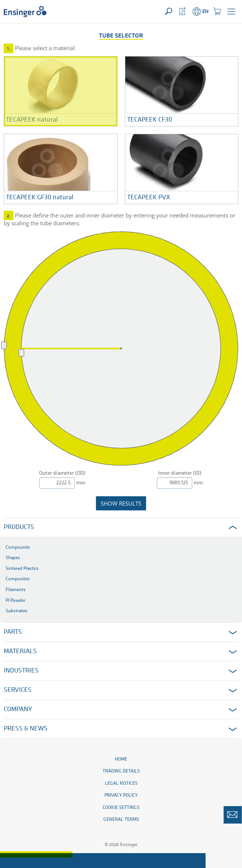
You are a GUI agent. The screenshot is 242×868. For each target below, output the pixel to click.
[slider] (21, 353)
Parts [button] (13, 632)
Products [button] (19, 527)
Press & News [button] (26, 729)
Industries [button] (21, 671)
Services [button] (18, 690)
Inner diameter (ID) (180, 473)
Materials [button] (20, 651)
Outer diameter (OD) (62, 473)
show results (121, 503)
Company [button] (18, 709)
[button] (231, 12)
